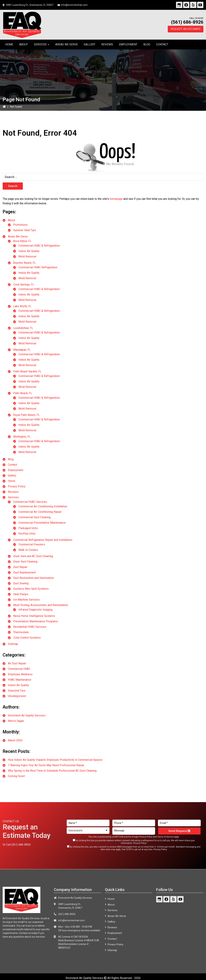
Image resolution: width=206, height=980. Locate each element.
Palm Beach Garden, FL (27, 371)
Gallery (12, 476)
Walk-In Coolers (28, 550)
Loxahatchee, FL (23, 328)
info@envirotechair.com (74, 5)
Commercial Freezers (32, 544)
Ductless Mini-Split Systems (31, 589)
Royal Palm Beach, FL (26, 415)
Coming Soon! (16, 776)
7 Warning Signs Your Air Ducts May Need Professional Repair (46, 765)
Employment (16, 470)
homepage (116, 199)
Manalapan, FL (22, 350)
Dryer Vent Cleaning (25, 562)
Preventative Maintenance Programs (36, 621)
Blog (11, 459)
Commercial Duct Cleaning (34, 517)
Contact (13, 465)
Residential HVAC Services (30, 627)
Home (12, 481)
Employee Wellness (20, 674)
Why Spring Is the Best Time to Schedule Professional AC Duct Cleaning (52, 771)
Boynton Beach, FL (24, 263)
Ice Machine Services (26, 600)
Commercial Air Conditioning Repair (40, 512)
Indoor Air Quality (29, 251)
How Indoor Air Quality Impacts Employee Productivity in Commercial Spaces (55, 760)
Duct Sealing (21, 583)
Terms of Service (165, 837)
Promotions (20, 225)
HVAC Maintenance (20, 680)
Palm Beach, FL (23, 393)
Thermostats (21, 632)
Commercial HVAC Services (30, 502)
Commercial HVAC (19, 669)
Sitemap (13, 644)
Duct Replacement (24, 572)
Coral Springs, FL (24, 285)
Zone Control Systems (27, 638)
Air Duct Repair (17, 663)
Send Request (179, 831)
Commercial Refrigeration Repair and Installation (43, 540)
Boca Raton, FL (22, 241)
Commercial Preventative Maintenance (42, 523)
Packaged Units (28, 528)
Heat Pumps (21, 594)
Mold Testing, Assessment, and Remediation (41, 605)
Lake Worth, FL (22, 306)
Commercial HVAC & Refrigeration (39, 246)
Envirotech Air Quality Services (27, 715)
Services (13, 497)
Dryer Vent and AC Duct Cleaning (33, 556)
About (11, 220)
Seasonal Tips (17, 691)
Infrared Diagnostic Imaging (35, 610)
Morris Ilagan (16, 721)
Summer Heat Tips (25, 230)
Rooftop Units (27, 534)
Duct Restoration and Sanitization (34, 578)
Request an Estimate (186, 29)
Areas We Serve (18, 237)
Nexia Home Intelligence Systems (34, 616)
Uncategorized (17, 696)
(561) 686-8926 (187, 22)
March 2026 (15, 740)
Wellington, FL (22, 437)
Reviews (13, 492)
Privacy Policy (17, 486)
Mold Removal (27, 256)
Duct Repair (20, 567)
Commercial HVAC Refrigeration (38, 267)
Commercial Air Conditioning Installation (43, 506)
